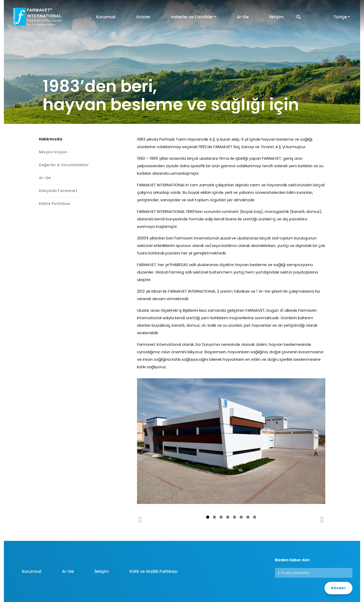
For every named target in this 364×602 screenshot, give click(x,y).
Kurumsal (106, 17)
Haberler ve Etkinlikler (192, 17)
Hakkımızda (51, 139)
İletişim (277, 17)
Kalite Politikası (55, 204)
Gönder (338, 588)
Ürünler (143, 17)
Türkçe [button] (340, 17)
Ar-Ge (243, 17)
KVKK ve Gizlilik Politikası (153, 571)
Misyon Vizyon (53, 152)
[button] (299, 17)
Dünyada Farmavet (58, 191)
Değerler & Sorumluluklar (64, 165)
